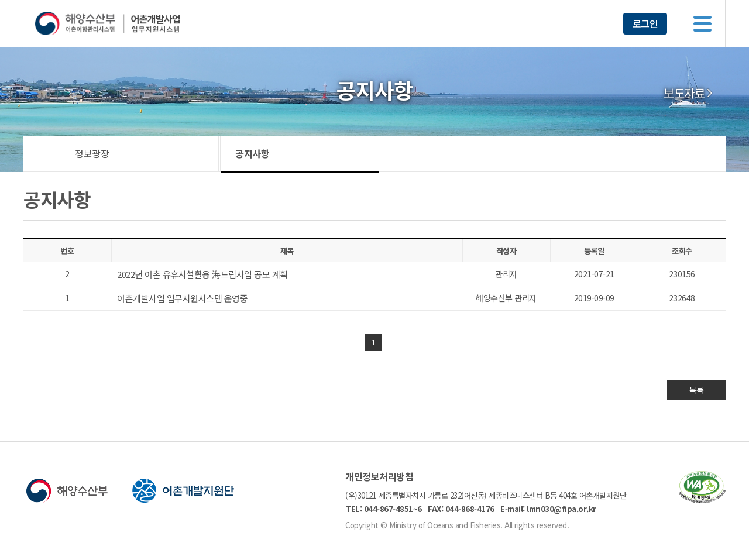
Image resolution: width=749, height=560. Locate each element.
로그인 (645, 23)
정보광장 (92, 153)
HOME (41, 154)
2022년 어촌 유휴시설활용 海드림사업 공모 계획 (202, 274)
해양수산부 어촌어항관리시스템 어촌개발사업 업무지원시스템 (130, 23)
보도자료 (684, 93)
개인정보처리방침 (379, 476)
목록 (697, 390)
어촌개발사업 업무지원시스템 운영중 (182, 298)
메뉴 (702, 23)
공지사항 (252, 153)
